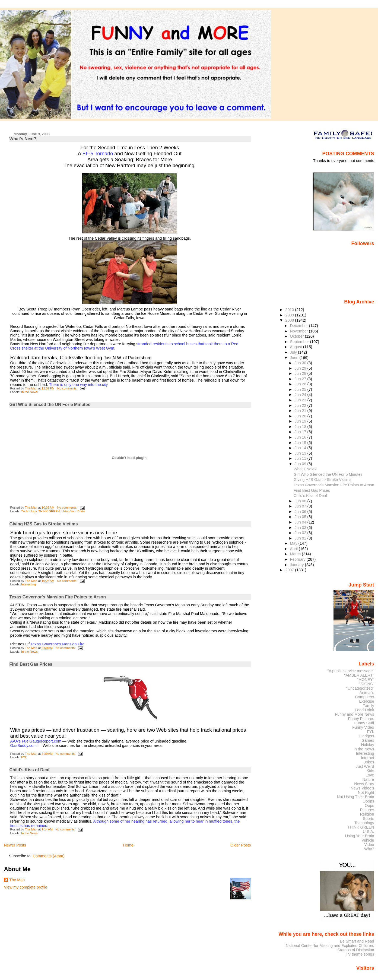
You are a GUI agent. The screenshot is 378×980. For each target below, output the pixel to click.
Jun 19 (301, 421)
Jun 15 (301, 443)
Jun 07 (301, 506)
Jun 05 (301, 517)
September (300, 342)
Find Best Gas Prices (31, 664)
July (294, 352)
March (296, 554)
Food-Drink (365, 710)
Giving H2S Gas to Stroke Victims (44, 524)
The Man (17, 880)
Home (128, 845)
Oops (369, 805)
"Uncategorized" (360, 688)
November (300, 331)
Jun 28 (301, 373)
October (298, 336)
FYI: (24, 757)
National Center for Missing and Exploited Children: (330, 946)
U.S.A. (369, 832)
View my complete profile (26, 887)
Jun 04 (301, 522)
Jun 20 (301, 416)
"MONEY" (366, 680)
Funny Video (363, 727)
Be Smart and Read (357, 941)
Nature (368, 779)
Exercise (367, 701)
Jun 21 (301, 411)
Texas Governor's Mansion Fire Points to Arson (58, 597)
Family (368, 706)
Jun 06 (301, 512)
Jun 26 (301, 384)
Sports (369, 819)
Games (368, 740)
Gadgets (367, 736)
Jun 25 (301, 389)
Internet (368, 758)
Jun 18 (301, 427)
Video (369, 845)
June (295, 358)
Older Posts (241, 845)
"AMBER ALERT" (359, 675)
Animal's (367, 693)
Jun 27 (301, 379)
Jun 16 (301, 437)
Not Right (366, 792)
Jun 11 (301, 458)
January (298, 565)
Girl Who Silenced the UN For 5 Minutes (50, 405)
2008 (290, 320)
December (300, 326)
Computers (364, 697)
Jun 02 (301, 533)
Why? (369, 849)
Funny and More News (354, 714)
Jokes (369, 762)
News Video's (362, 788)
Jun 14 (301, 448)
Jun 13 (301, 453)
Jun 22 (301, 405)
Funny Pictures (361, 719)
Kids (370, 771)
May (294, 543)
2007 (290, 570)
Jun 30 (301, 363)
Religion (367, 814)
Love (370, 775)
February (298, 559)
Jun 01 (301, 538)
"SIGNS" (367, 684)
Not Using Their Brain (356, 797)
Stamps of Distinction (356, 950)
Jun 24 (301, 395)
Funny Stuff (364, 723)
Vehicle (368, 840)
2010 (290, 310)
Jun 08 (301, 501)
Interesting (28, 584)
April (295, 549)
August (297, 347)
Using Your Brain (73, 511)
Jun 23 (301, 400)
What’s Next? (23, 139)
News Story (364, 784)
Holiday (368, 745)
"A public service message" (351, 671)
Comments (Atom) (49, 856)
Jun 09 (301, 464)
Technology (29, 511)
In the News (29, 392)
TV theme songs (360, 954)
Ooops (368, 801)
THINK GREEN (49, 511)
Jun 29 (301, 368)
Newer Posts (15, 845)
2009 (290, 315)
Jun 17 (301, 432)
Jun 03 (301, 528)
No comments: (68, 388)
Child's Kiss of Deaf (30, 770)
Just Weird (365, 766)
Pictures (367, 810)
